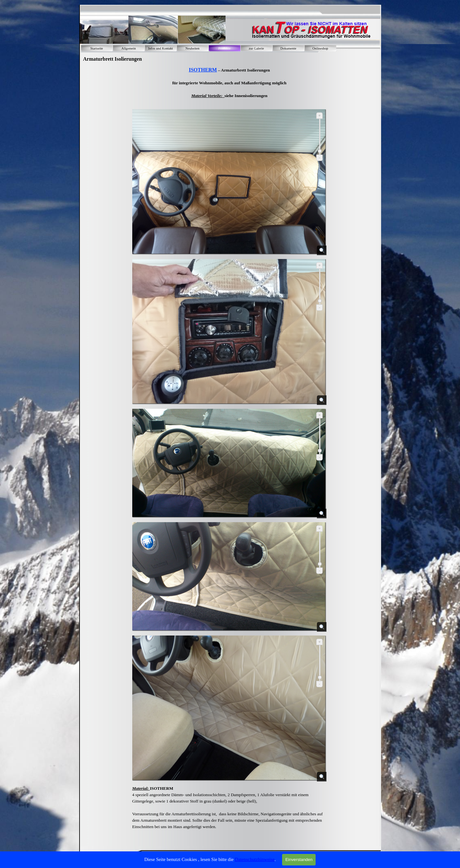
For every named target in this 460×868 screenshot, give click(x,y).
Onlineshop (320, 48)
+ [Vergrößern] (319, 115)
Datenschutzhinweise (255, 859)
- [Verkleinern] (319, 158)
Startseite (97, 48)
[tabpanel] (229, 86)
